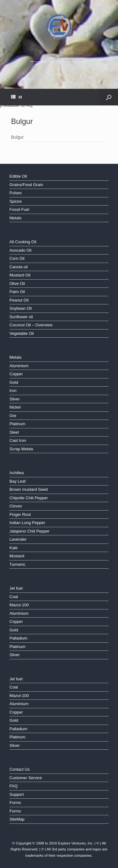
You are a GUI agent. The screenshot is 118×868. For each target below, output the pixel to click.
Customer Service (26, 778)
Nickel (15, 407)
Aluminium (19, 366)
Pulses (16, 193)
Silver (15, 399)
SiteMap (17, 819)
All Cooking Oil (23, 242)
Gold (14, 382)
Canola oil (19, 267)
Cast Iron (18, 440)
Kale (14, 548)
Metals (15, 218)
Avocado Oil (20, 250)
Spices (16, 201)
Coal (14, 597)
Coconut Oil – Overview (31, 325)
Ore (13, 416)
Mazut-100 (19, 605)
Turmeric (17, 564)
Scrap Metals (21, 449)
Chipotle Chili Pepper (29, 498)
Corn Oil (17, 258)
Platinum (17, 424)
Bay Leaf (17, 481)
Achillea (17, 473)
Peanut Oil (19, 300)
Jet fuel (16, 588)
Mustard (17, 556)
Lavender (18, 539)
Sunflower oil (21, 317)
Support (17, 794)
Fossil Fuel (19, 209)
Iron (13, 391)
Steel (14, 432)
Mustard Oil (20, 275)
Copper (16, 374)
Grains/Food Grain (26, 185)
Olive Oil (17, 284)
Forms (15, 803)
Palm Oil (17, 292)
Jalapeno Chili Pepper (29, 531)
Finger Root (20, 514)
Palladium (18, 638)
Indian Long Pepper (27, 523)
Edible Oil (18, 176)
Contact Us (20, 769)
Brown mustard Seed (28, 489)
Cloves (16, 506)
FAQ (14, 786)
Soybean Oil (21, 308)
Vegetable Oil (22, 333)
